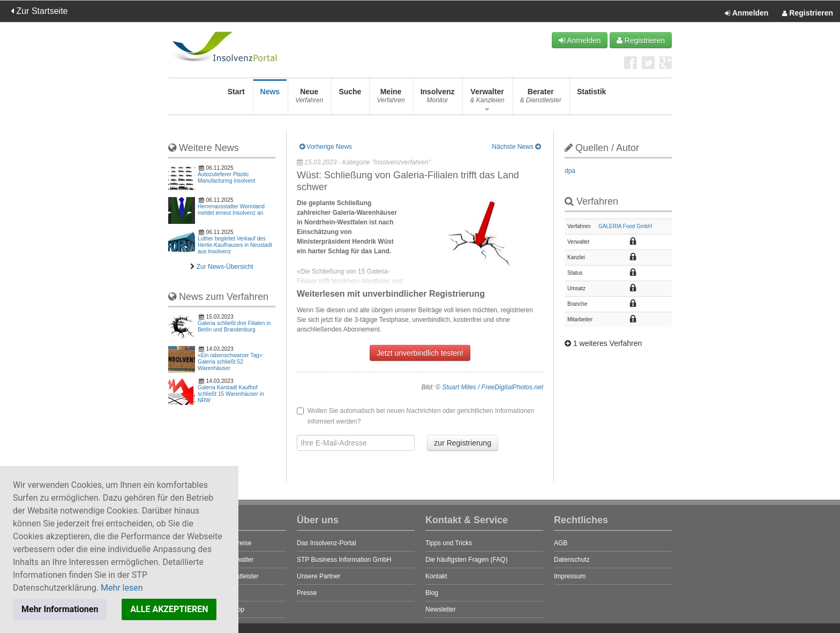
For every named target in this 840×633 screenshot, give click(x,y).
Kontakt (436, 576)
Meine (391, 99)
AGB (561, 543)
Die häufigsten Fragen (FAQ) (466, 560)
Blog (432, 593)
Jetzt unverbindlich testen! (420, 353)
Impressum (570, 576)
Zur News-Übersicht (225, 267)
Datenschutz (572, 560)
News (270, 99)
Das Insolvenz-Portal (327, 543)
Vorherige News (326, 147)
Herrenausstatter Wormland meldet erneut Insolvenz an (231, 210)
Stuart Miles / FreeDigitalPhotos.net (493, 387)
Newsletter (441, 609)
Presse (307, 593)
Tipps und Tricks (449, 543)
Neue (309, 99)
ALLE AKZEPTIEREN (169, 609)
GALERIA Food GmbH (625, 226)
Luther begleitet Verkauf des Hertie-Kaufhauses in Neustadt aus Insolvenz (235, 245)
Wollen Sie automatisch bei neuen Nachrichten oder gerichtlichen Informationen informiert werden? (415, 416)
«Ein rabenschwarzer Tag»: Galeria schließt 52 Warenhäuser (231, 362)
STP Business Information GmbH (344, 560)
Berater (541, 99)
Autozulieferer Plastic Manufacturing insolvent (227, 178)
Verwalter (487, 99)
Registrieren (808, 13)
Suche (350, 99)
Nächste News (516, 147)
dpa (570, 171)
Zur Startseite (39, 11)
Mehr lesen (122, 588)
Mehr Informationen (60, 609)
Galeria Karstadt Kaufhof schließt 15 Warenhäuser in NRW (231, 394)
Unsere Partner (318, 576)
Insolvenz (438, 99)
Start (236, 99)
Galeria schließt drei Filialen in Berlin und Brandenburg (234, 326)
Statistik (591, 99)
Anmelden (747, 13)
